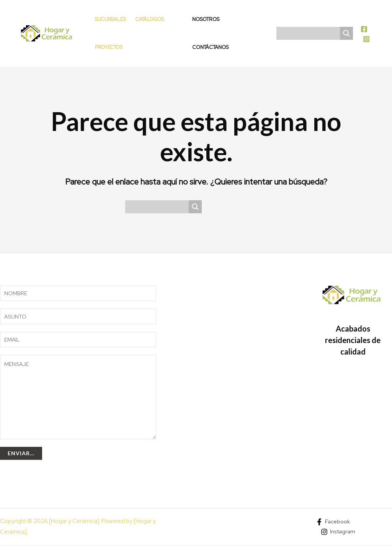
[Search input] (310, 33)
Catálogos (150, 19)
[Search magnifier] (346, 33)
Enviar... (21, 454)
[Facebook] (364, 29)
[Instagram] (366, 39)
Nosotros (206, 19)
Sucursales (110, 19)
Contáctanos (210, 47)
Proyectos (109, 47)
